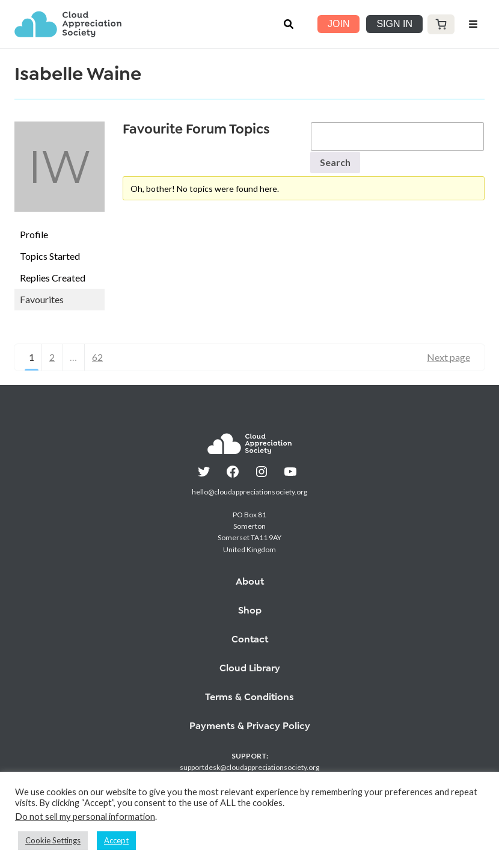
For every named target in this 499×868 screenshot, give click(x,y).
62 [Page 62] (97, 357)
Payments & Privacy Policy (250, 726)
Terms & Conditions (249, 697)
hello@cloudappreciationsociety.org (249, 492)
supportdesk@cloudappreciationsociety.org (249, 767)
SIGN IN (394, 24)
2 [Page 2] (52, 357)
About (250, 581)
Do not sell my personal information (85, 817)
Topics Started (50, 256)
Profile (34, 234)
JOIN (338, 24)
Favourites (42, 299)
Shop (250, 610)
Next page (448, 357)
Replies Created (53, 278)
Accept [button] (116, 840)
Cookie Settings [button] (53, 840)
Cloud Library (250, 668)
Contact (250, 639)
